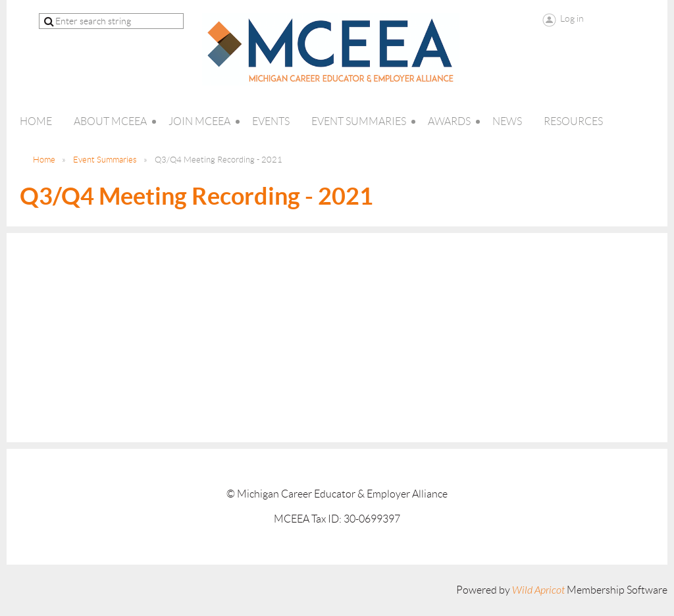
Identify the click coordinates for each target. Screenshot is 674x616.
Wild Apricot (538, 590)
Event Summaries (105, 160)
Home (44, 160)
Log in (572, 18)
